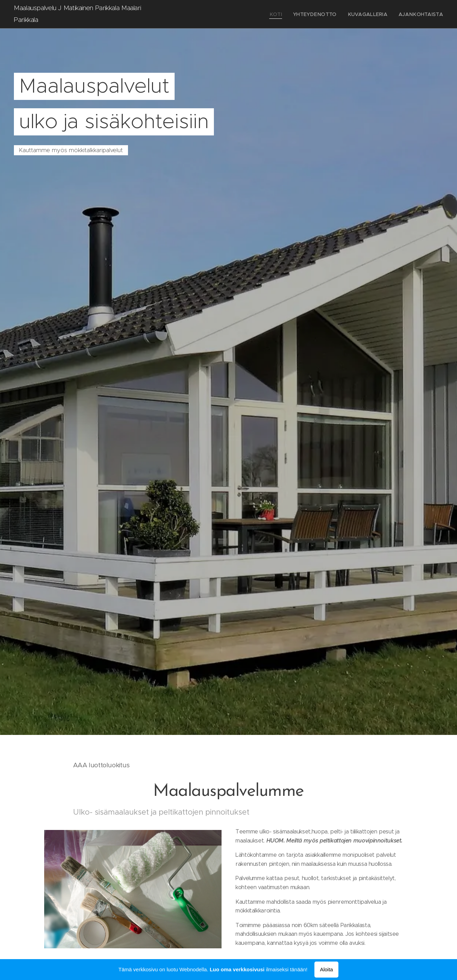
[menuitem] (290, 14)
